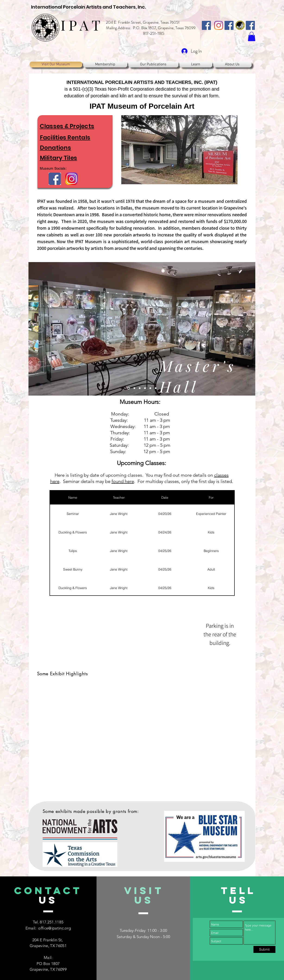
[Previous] (35, 329)
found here (123, 481)
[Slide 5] (150, 388)
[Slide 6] (156, 388)
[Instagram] (219, 25)
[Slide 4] (145, 388)
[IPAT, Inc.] (206, 25)
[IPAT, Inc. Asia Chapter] (250, 25)
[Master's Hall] (129, 388)
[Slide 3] (140, 388)
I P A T (80, 25)
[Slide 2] (134, 388)
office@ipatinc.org (55, 928)
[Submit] (264, 949)
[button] (252, 36)
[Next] (249, 329)
